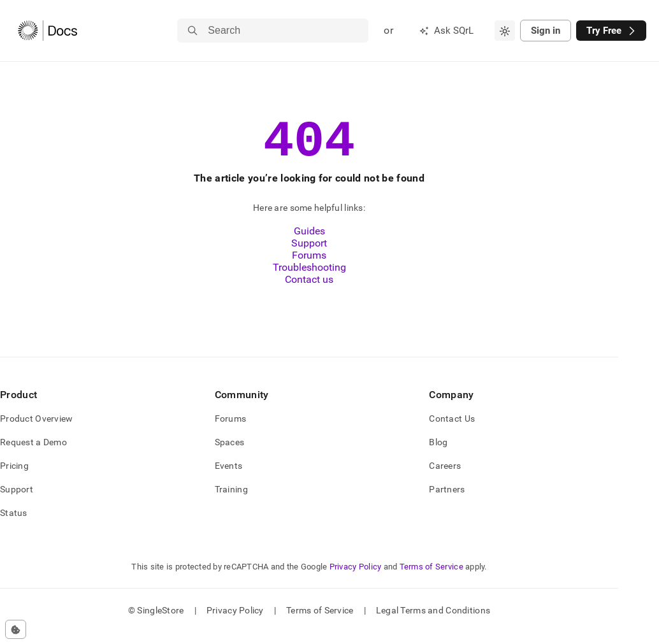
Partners (447, 501)
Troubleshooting (309, 279)
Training (231, 501)
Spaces (230, 454)
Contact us (309, 291)
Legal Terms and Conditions (433, 622)
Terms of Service (431, 578)
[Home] (47, 31)
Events (229, 477)
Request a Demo (33, 454)
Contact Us (452, 430)
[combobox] (505, 31)
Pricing (14, 477)
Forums (309, 267)
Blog (438, 454)
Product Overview (36, 430)
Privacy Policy (356, 578)
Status (14, 524)
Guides (309, 242)
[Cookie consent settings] (16, 629)
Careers (445, 477)
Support (309, 254)
